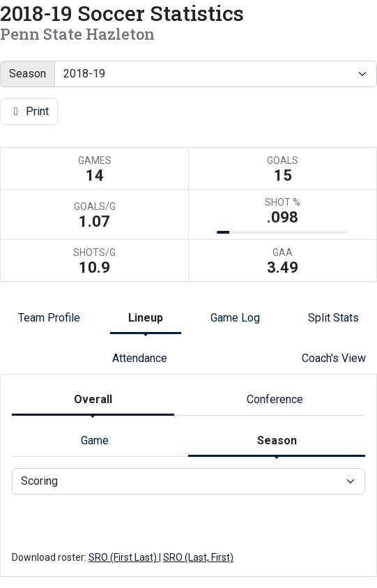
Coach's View (334, 358)
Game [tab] (95, 440)
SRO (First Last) (124, 557)
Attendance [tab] (140, 358)
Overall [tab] (93, 399)
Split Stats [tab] (333, 318)
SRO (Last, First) (198, 557)
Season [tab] (277, 440)
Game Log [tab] (235, 318)
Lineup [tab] (146, 318)
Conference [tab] (275, 399)
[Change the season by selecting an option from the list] (216, 74)
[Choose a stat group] (188, 481)
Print (29, 111)
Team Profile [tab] (49, 318)
